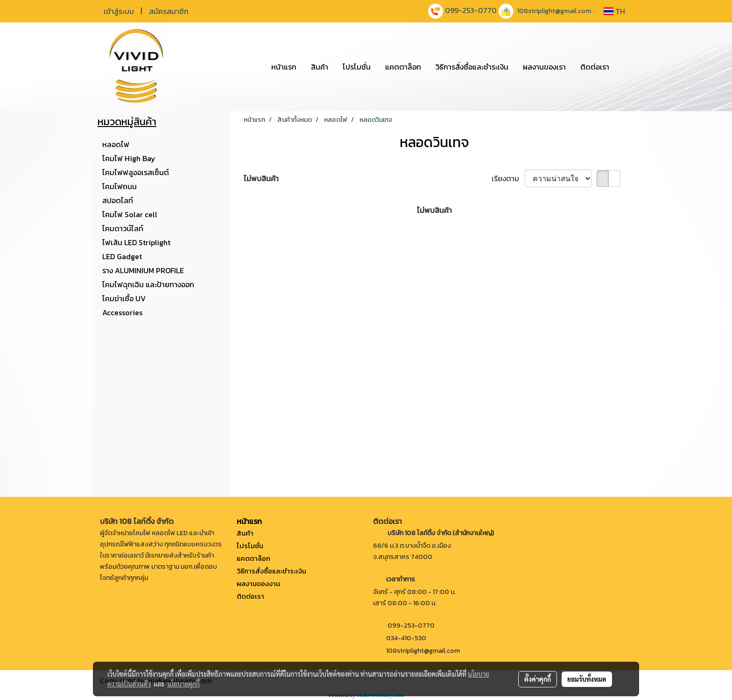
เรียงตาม (508, 178)
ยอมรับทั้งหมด (587, 679)
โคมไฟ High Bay (129, 158)
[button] (625, 67)
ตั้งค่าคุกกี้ (538, 679)
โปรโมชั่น (357, 67)
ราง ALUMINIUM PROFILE (143, 270)
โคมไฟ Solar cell (130, 214)
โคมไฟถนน (120, 186)
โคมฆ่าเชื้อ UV (124, 298)
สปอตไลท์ (118, 200)
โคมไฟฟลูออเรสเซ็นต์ (136, 172)
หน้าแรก (284, 67)
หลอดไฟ (116, 144)
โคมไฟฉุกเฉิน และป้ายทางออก (148, 284)
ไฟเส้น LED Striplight (136, 242)
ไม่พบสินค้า (261, 178)
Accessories (122, 312)
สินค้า (320, 67)
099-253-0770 (471, 10)
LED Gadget (122, 256)
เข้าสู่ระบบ (119, 11)
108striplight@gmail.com (554, 11)
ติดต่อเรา (595, 67)
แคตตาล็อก (403, 67)
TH (614, 11)
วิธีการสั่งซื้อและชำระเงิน (472, 67)
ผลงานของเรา (544, 67)
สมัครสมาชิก (169, 11)
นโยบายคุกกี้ (183, 684)
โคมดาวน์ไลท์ (123, 228)
